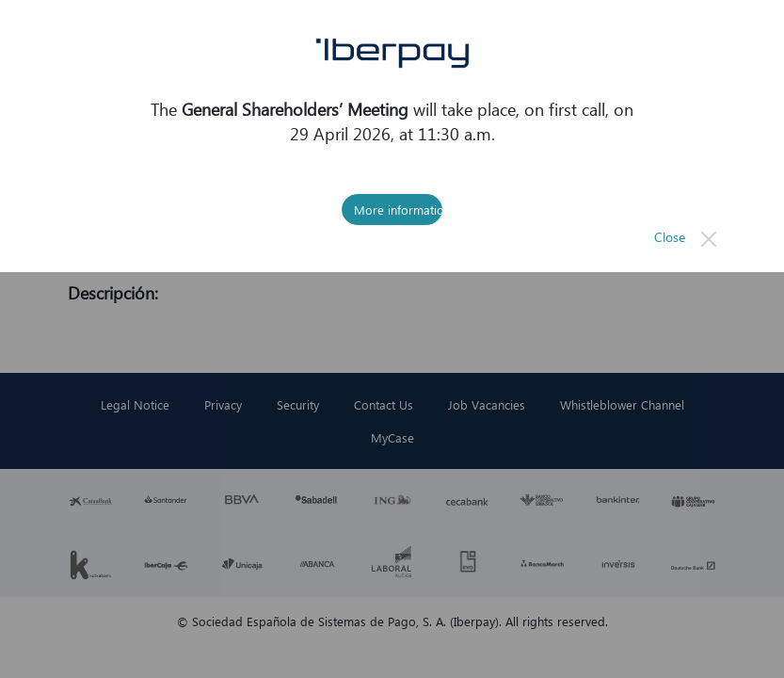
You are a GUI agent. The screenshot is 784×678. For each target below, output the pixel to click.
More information (398, 210)
